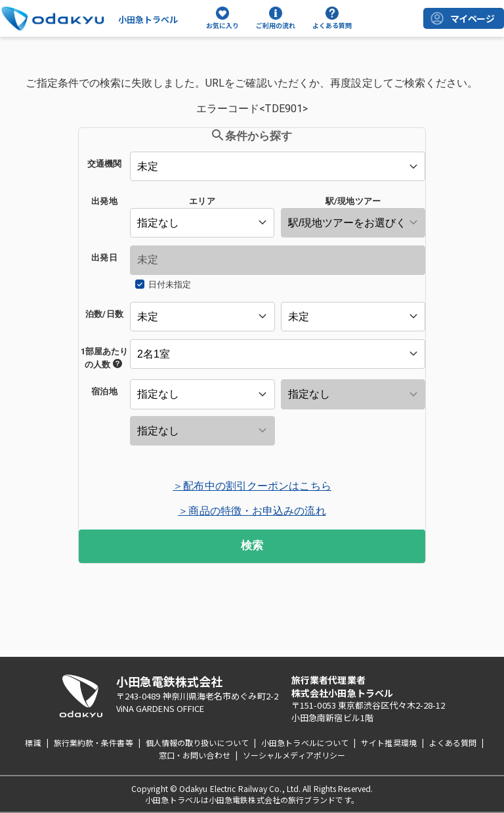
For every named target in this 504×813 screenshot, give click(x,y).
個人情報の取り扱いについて (197, 742)
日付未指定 (170, 284)
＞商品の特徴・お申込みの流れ (252, 511)
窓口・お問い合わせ (195, 755)
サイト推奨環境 (389, 742)
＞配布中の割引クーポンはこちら (252, 486)
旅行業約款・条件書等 (94, 742)
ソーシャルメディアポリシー (294, 755)
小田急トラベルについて (305, 742)
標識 (33, 742)
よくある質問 (453, 742)
